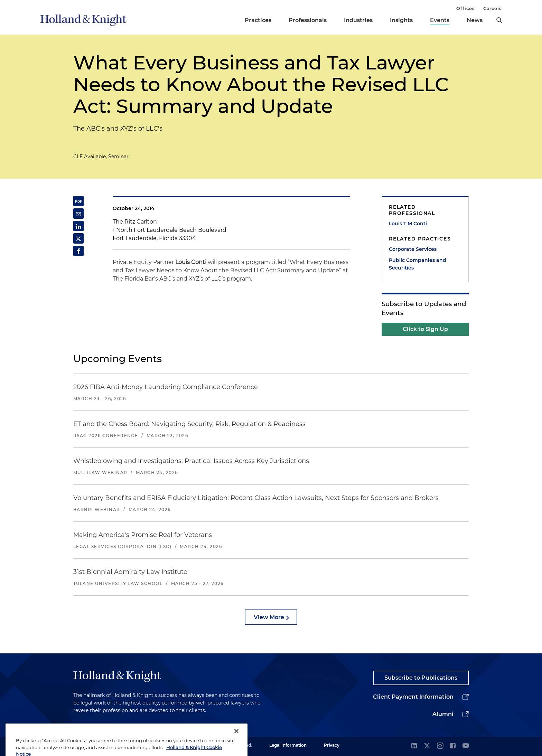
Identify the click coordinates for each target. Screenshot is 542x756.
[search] (499, 20)
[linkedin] (414, 746)
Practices (258, 20)
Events (440, 20)
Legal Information (288, 745)
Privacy (332, 745)
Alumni (443, 714)
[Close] (236, 745)
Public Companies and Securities (418, 264)
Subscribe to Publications (421, 678)
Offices (465, 8)
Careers (493, 8)
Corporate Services (413, 249)
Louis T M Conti (408, 224)
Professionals (308, 20)
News (475, 20)
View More (269, 617)
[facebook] (453, 746)
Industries (358, 20)
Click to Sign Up (425, 329)
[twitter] (427, 746)
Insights (401, 20)
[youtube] (466, 746)
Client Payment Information (413, 697)
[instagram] (440, 746)
